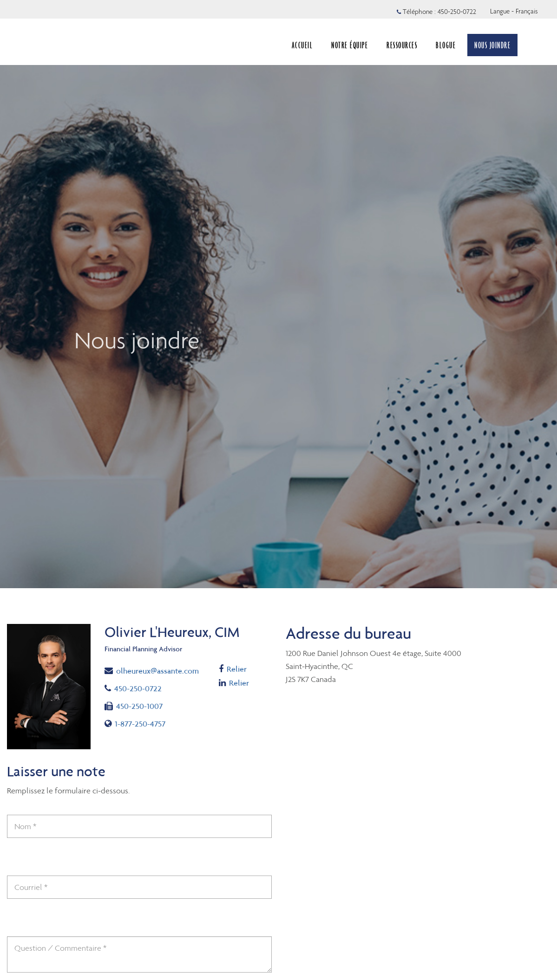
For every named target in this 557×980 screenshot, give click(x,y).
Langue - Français (514, 11)
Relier (234, 669)
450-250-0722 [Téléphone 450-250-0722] (457, 12)
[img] (278, 294)
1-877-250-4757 (138, 723)
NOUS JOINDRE (492, 45)
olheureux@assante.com (152, 670)
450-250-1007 (134, 705)
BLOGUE (446, 45)
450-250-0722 (141, 688)
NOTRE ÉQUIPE (350, 45)
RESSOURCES (402, 45)
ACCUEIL (302, 45)
